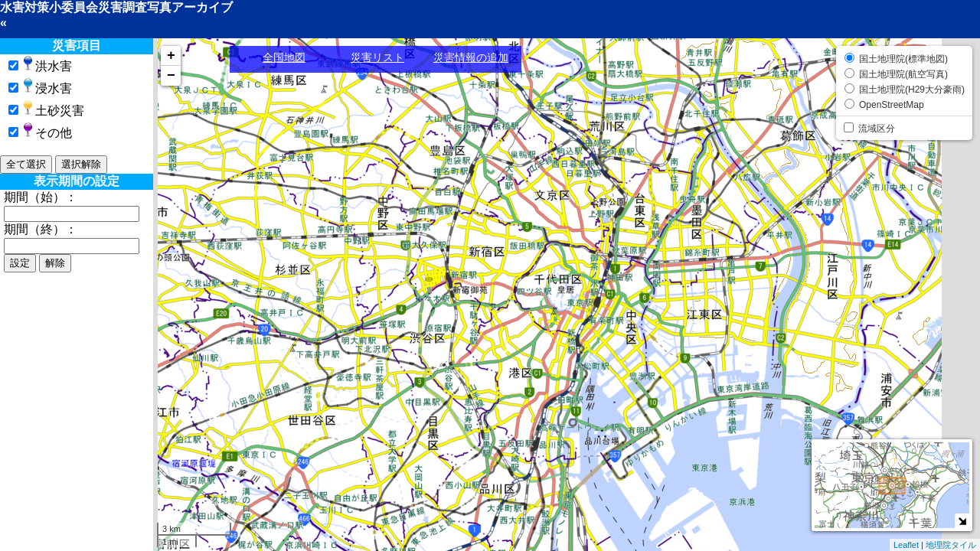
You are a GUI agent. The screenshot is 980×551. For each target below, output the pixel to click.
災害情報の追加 (471, 57)
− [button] (171, 76)
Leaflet (906, 545)
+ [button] (171, 56)
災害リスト (377, 57)
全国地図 (284, 57)
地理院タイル (951, 545)
